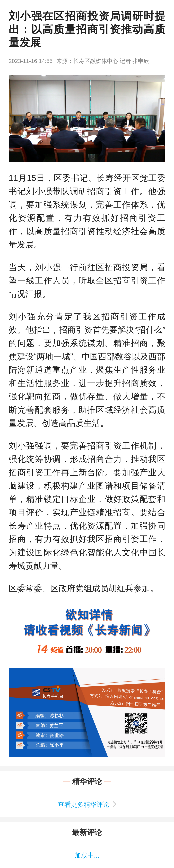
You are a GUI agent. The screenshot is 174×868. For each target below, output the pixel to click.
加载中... (87, 855)
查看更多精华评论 (84, 805)
